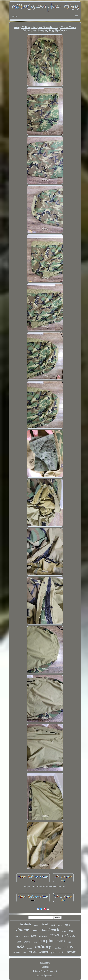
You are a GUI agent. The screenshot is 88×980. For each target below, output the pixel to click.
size (19, 942)
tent (45, 924)
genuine (43, 936)
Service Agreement (45, 975)
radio (62, 952)
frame (72, 931)
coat (53, 925)
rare (34, 936)
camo (35, 930)
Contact (45, 967)
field (21, 947)
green (27, 941)
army (68, 947)
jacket (54, 935)
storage (18, 936)
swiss (61, 941)
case (24, 952)
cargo (35, 942)
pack (54, 952)
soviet (64, 931)
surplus (47, 941)
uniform (70, 942)
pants (68, 925)
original (37, 925)
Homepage (45, 963)
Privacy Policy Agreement (45, 971)
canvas (33, 952)
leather (44, 952)
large (60, 925)
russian (17, 952)
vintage (22, 929)
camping (57, 948)
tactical (26, 937)
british (25, 924)
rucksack (68, 935)
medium (30, 949)
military (43, 946)
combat (72, 952)
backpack (51, 930)
